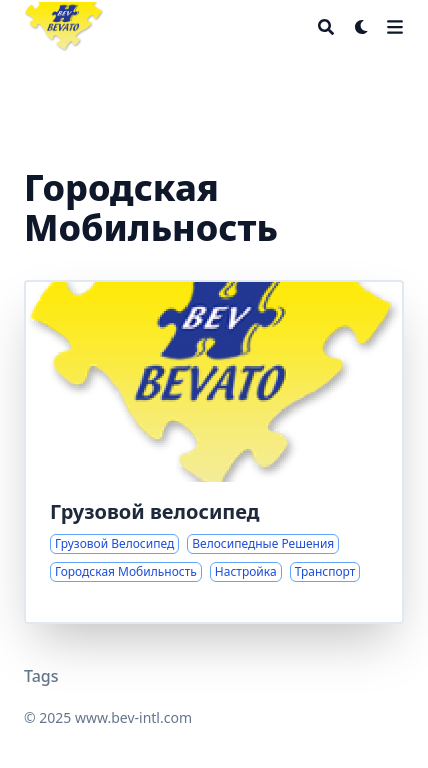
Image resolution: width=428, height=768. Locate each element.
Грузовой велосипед (155, 511)
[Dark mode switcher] (362, 27)
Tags (41, 676)
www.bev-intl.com (133, 717)
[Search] (326, 27)
